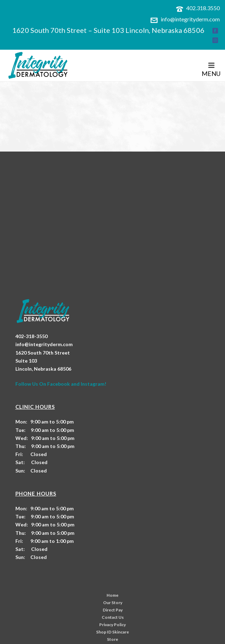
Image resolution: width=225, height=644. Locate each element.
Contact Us (113, 617)
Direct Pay (113, 610)
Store (112, 639)
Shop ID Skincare (112, 632)
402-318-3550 (31, 336)
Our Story (113, 603)
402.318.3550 (203, 8)
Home (112, 595)
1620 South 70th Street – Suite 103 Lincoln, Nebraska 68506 (108, 30)
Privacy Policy (112, 625)
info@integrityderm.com (190, 19)
